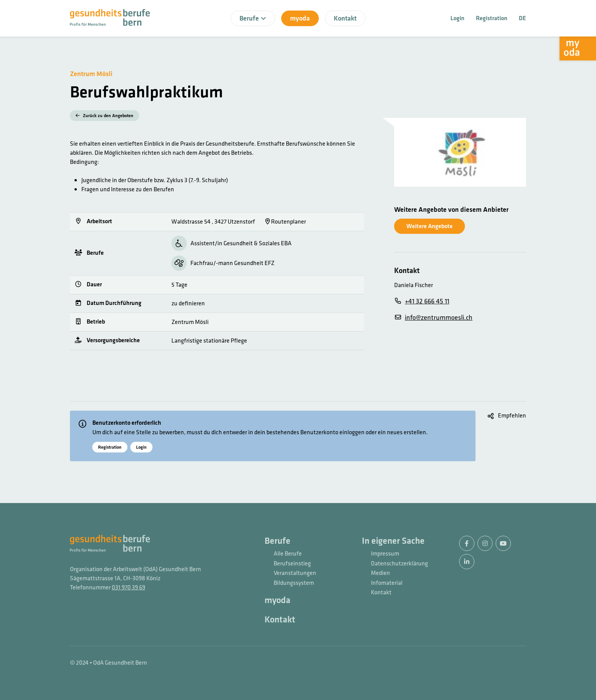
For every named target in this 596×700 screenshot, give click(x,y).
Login (457, 18)
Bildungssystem (294, 583)
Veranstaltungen (295, 573)
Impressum (385, 554)
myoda (300, 18)
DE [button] (522, 18)
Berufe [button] (253, 18)
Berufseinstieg (292, 564)
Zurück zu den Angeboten (105, 116)
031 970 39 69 (128, 587)
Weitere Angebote (430, 226)
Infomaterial (387, 583)
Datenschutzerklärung (399, 564)
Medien (380, 573)
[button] (507, 416)
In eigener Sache (393, 541)
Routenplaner (286, 221)
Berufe (277, 541)
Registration (492, 18)
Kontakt (345, 18)
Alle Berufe (288, 554)
